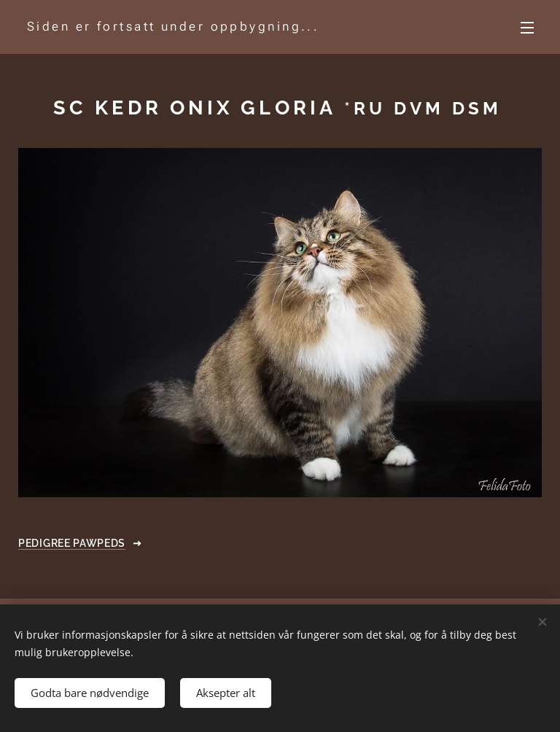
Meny (527, 28)
